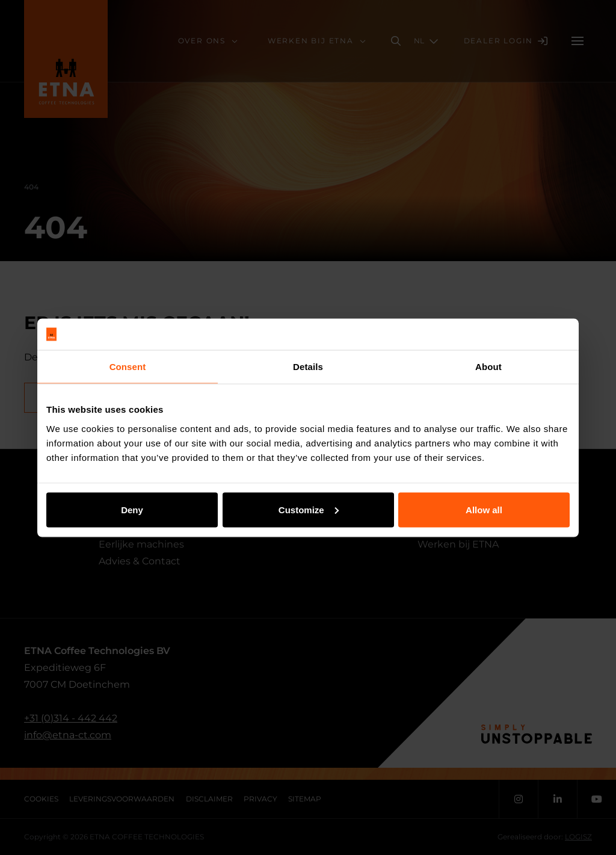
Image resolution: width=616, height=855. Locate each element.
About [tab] (488, 367)
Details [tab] (308, 367)
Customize (309, 509)
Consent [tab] (128, 367)
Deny (132, 509)
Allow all (484, 509)
